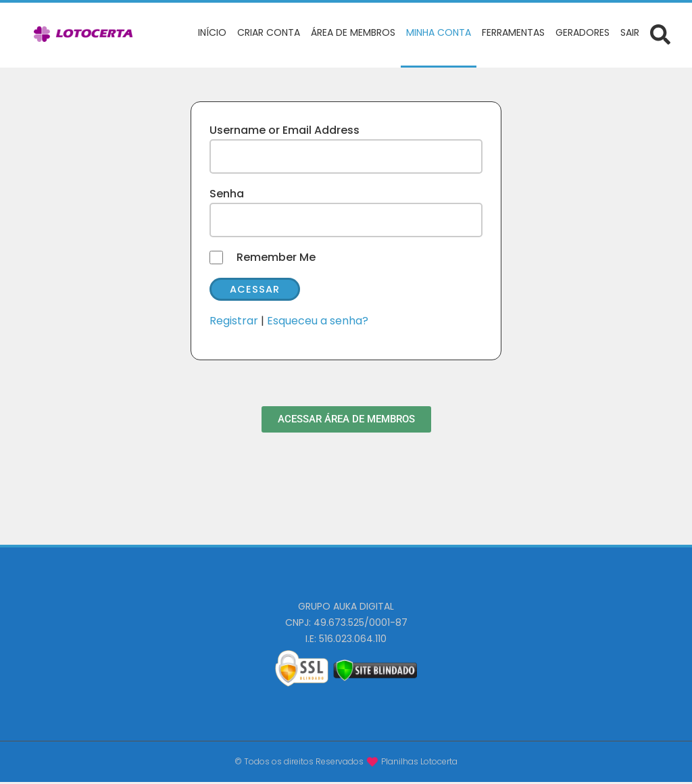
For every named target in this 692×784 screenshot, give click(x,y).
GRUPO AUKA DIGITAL (346, 608)
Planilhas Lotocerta (419, 763)
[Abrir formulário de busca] (660, 34)
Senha (227, 194)
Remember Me (276, 257)
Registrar (234, 323)
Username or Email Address (285, 130)
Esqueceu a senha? (318, 323)
